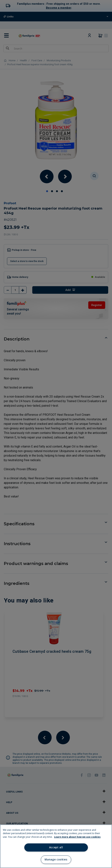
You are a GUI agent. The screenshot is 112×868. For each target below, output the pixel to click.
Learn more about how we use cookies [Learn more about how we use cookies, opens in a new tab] (77, 837)
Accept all (56, 847)
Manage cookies (56, 859)
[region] (56, 846)
